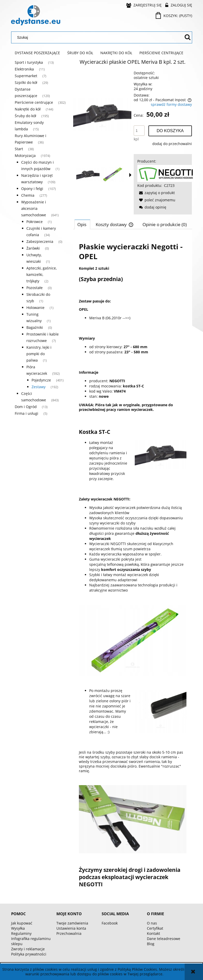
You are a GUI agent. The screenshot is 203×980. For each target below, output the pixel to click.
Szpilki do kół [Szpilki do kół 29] (26, 82)
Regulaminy (21, 933)
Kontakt (153, 933)
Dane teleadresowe (164, 939)
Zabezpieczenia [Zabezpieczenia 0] (40, 241)
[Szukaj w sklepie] (98, 37)
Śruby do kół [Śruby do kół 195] (25, 116)
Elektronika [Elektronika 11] (24, 69)
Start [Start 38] (19, 149)
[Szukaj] (187, 37)
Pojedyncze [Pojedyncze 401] (41, 380)
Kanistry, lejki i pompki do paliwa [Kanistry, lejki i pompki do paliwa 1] (39, 354)
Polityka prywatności (29, 954)
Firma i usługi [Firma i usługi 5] (27, 413)
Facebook (110, 923)
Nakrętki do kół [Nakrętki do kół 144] (28, 109)
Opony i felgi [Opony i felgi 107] (32, 189)
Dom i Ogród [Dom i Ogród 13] (26, 407)
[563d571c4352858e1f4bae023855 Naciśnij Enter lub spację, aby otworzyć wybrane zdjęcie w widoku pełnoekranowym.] (102, 114)
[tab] (82, 224)
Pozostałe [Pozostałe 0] (35, 288)
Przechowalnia (69, 933)
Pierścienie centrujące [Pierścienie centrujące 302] (34, 102)
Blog (151, 944)
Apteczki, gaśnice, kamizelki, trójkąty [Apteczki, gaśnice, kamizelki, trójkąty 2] (42, 274)
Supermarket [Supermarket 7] (26, 76)
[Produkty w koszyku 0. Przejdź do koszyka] (174, 16)
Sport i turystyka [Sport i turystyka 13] (29, 62)
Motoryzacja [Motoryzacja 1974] (25, 156)
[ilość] (139, 131)
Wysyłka (18, 928)
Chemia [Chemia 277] (28, 195)
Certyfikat (155, 928)
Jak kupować (22, 923)
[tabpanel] (133, 565)
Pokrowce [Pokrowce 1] (35, 222)
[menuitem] (37, 53)
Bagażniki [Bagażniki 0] (35, 327)
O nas (152, 923)
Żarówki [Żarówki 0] (33, 248)
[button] (130, 175)
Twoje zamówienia (72, 923)
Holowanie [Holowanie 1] (35, 308)
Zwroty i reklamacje (28, 949)
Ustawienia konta (71, 928)
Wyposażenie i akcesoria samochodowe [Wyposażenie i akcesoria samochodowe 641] (34, 208)
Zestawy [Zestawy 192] (39, 387)
